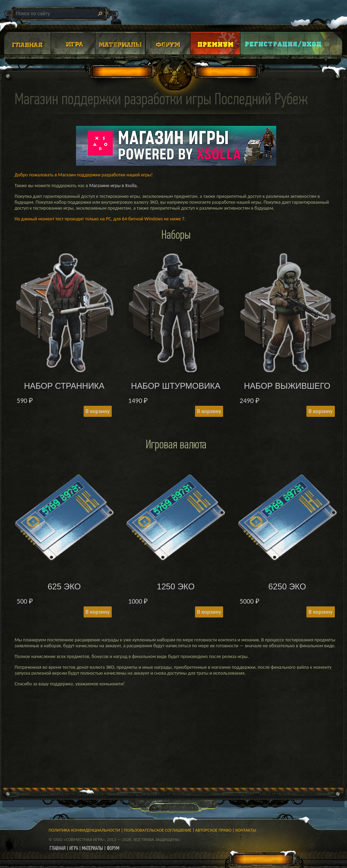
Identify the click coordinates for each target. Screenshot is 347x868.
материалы (92, 848)
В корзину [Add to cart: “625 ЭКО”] (98, 612)
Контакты (246, 830)
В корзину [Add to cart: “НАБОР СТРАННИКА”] (98, 411)
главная (58, 848)
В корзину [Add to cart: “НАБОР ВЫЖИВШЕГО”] (320, 411)
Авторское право (214, 830)
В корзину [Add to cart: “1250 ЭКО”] (209, 612)
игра (74, 848)
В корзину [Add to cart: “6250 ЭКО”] (320, 612)
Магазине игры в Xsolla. (113, 186)
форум (113, 848)
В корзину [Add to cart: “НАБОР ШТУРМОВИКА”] (209, 411)
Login (283, 43)
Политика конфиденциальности (84, 830)
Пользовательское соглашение (158, 830)
